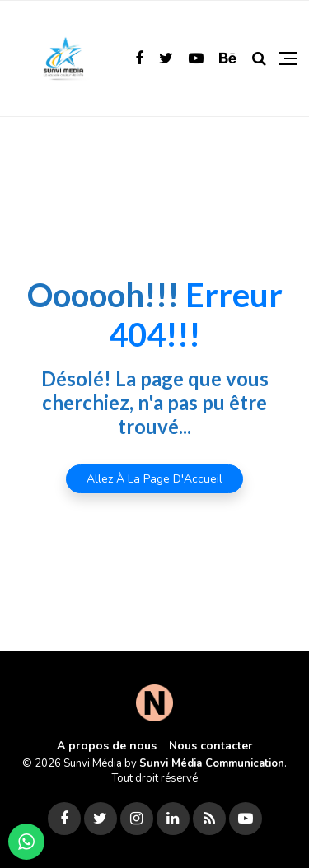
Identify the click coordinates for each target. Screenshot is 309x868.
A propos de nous (107, 746)
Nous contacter (211, 746)
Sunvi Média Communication (212, 763)
